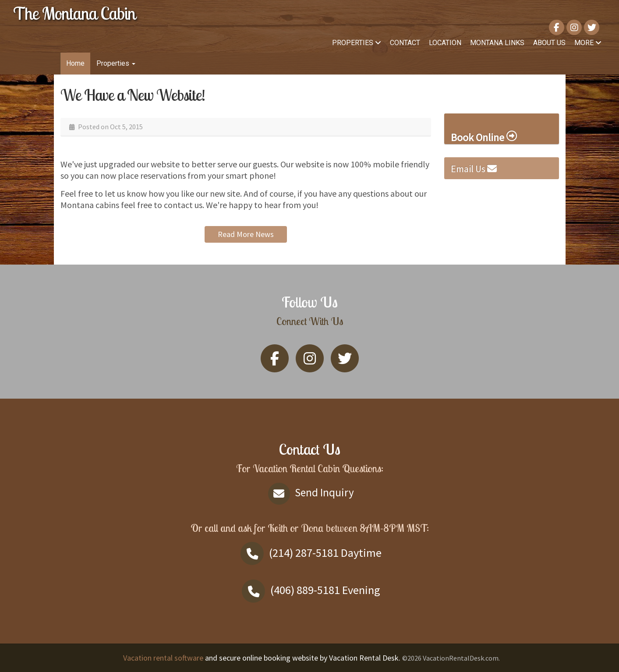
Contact (405, 43)
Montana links (497, 43)
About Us (549, 43)
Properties (357, 43)
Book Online (484, 137)
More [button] (588, 43)
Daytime (310, 553)
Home (75, 63)
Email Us (474, 169)
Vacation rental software (163, 658)
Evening (310, 590)
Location (445, 43)
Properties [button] (116, 63)
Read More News (246, 234)
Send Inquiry (309, 492)
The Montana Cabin (74, 13)
